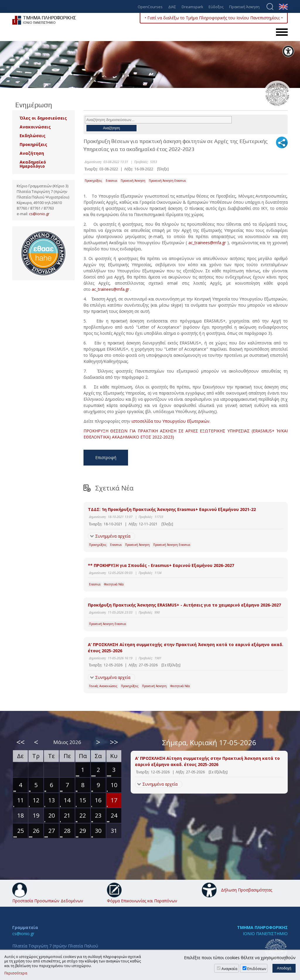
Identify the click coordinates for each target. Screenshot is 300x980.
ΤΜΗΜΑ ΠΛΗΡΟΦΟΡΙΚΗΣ (262, 927)
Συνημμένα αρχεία (113, 536)
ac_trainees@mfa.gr (207, 243)
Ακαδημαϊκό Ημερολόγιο (33, 164)
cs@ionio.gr (39, 214)
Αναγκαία (229, 969)
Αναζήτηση (32, 153)
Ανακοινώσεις (35, 127)
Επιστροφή (106, 457)
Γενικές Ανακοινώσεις (103, 686)
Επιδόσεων (257, 969)
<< (21, 742)
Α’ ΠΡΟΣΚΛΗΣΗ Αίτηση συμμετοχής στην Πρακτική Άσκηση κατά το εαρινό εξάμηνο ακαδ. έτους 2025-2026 (186, 648)
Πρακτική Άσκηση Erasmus (167, 181)
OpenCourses (150, 7)
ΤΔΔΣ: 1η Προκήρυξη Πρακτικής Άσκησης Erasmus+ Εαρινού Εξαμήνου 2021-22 (172, 509)
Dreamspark (192, 7)
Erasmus (111, 181)
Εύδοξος (216, 7)
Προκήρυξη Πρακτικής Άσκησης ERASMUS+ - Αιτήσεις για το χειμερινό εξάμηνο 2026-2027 (184, 605)
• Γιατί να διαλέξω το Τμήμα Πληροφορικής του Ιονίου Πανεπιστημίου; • (214, 18)
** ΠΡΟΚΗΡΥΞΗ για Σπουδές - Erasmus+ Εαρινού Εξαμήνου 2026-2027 (161, 565)
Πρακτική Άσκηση (244, 7)
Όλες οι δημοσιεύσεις (43, 118)
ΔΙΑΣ (172, 7)
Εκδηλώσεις (33, 136)
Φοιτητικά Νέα (114, 584)
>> (114, 742)
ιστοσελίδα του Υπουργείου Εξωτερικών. (171, 421)
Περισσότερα (16, 973)
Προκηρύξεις (93, 181)
